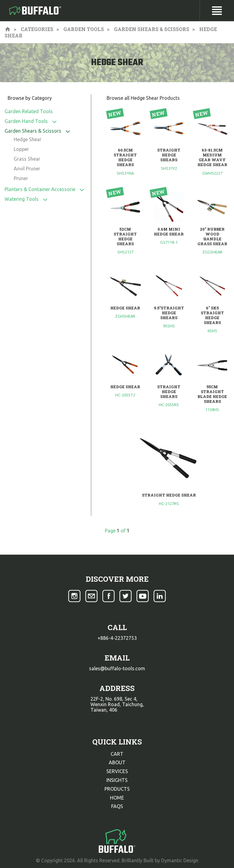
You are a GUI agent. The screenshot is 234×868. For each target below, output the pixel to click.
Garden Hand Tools (26, 121)
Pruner (21, 178)
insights (117, 780)
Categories (37, 29)
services (117, 771)
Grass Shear (27, 159)
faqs (117, 806)
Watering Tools (22, 199)
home (117, 798)
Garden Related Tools (29, 111)
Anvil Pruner (27, 169)
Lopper (21, 149)
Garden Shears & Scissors (152, 29)
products (117, 789)
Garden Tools (84, 29)
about (117, 762)
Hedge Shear (28, 139)
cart (117, 754)
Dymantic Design (180, 860)
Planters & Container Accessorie (40, 189)
